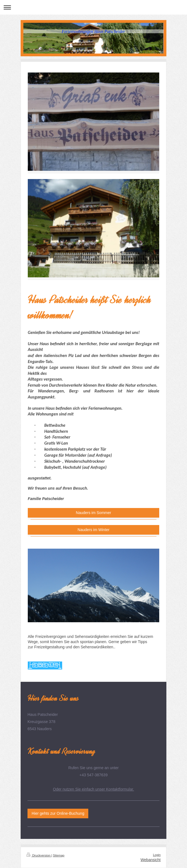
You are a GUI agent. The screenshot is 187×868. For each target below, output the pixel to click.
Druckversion (39, 855)
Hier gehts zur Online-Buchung (58, 813)
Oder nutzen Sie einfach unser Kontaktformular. (94, 789)
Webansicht (151, 860)
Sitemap (59, 855)
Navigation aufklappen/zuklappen (94, 7)
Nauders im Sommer (94, 513)
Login (157, 855)
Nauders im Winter (94, 530)
